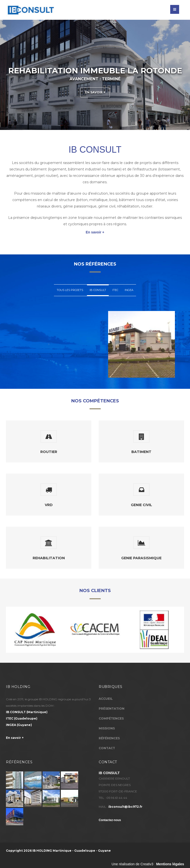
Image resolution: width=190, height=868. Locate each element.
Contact (107, 748)
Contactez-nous (110, 820)
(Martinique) (27, 712)
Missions (107, 728)
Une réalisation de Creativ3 (132, 864)
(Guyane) (19, 725)
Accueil (106, 699)
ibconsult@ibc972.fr (125, 807)
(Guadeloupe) (22, 718)
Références (109, 738)
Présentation (112, 709)
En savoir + (95, 91)
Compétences (111, 718)
